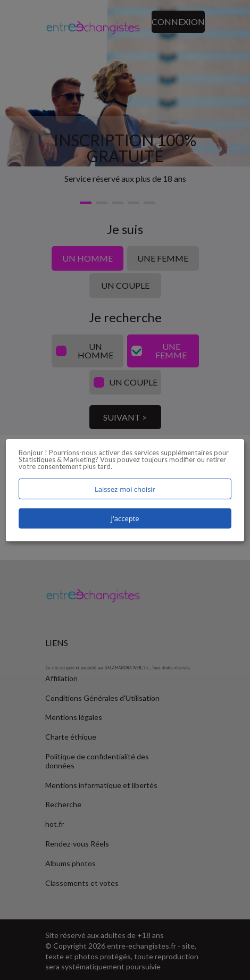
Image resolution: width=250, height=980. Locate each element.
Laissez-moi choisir (125, 489)
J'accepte (125, 518)
